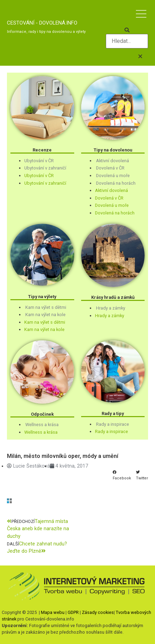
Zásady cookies (98, 612)
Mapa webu (53, 612)
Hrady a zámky (111, 308)
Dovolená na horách (116, 183)
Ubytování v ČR (39, 161)
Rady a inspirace (113, 424)
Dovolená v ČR (110, 168)
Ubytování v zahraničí (45, 168)
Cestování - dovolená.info (42, 23)
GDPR (73, 612)
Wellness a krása (42, 425)
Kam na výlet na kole (45, 315)
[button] (127, 30)
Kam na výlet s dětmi (46, 307)
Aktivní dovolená (113, 161)
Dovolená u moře (113, 176)
